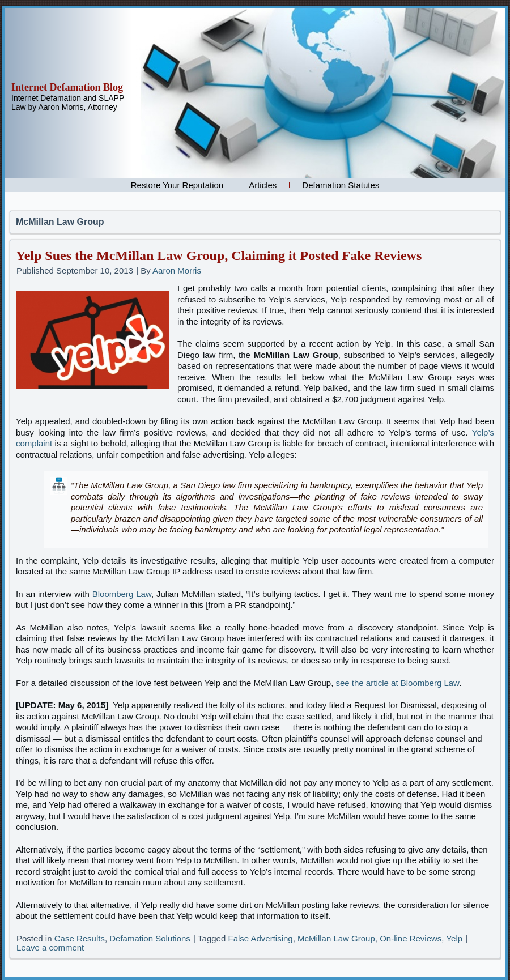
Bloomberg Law (122, 594)
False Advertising (260, 938)
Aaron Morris (177, 270)
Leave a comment (50, 947)
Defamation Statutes (341, 185)
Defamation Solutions (150, 938)
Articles (263, 185)
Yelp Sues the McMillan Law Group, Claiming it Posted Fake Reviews (219, 255)
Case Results (80, 938)
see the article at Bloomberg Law (398, 683)
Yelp (454, 938)
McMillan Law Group (336, 938)
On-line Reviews (411, 938)
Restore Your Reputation (177, 185)
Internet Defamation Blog (67, 87)
